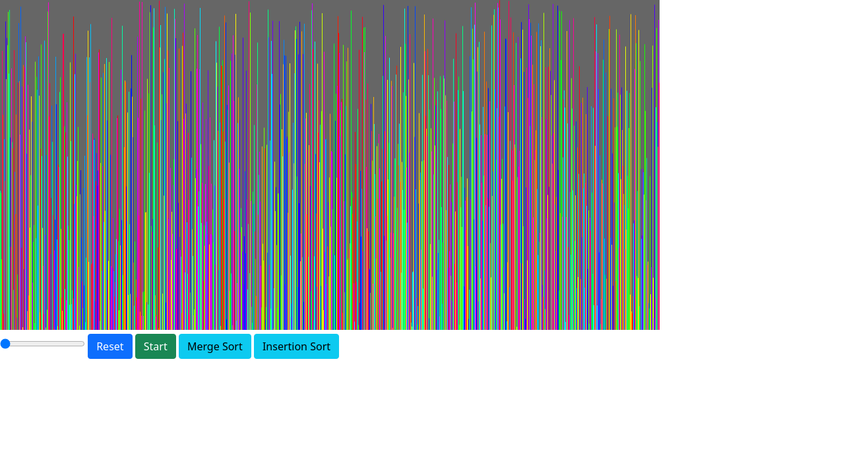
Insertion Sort (296, 346)
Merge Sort (215, 346)
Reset (110, 346)
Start (156, 346)
